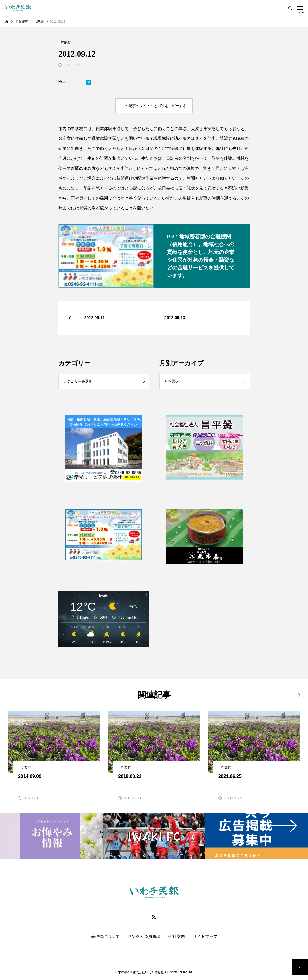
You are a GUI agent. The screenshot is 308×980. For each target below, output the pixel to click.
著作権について (105, 937)
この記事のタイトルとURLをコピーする (154, 106)
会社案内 (177, 937)
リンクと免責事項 (144, 937)
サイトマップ (205, 937)
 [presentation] (296, 695)
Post (63, 82)
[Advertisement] (205, 628)
